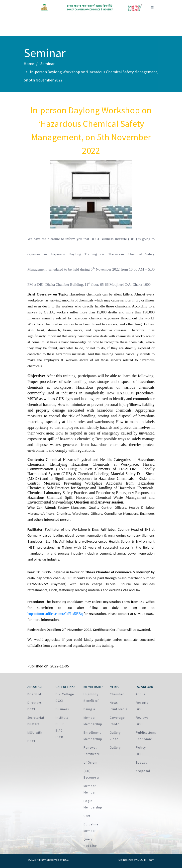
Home (29, 64)
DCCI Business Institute (62, 709)
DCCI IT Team (146, 860)
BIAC (59, 731)
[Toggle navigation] (152, 7)
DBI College (65, 694)
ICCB (59, 737)
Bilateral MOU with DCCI (35, 733)
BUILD (60, 724)
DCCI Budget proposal (143, 762)
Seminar (47, 64)
